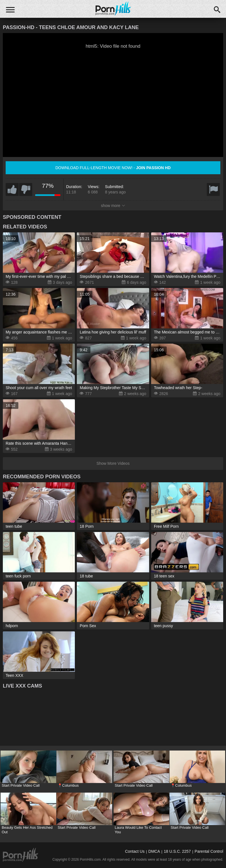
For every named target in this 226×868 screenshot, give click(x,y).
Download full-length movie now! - (113, 168)
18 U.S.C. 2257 (177, 851)
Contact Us (135, 851)
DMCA (154, 851)
